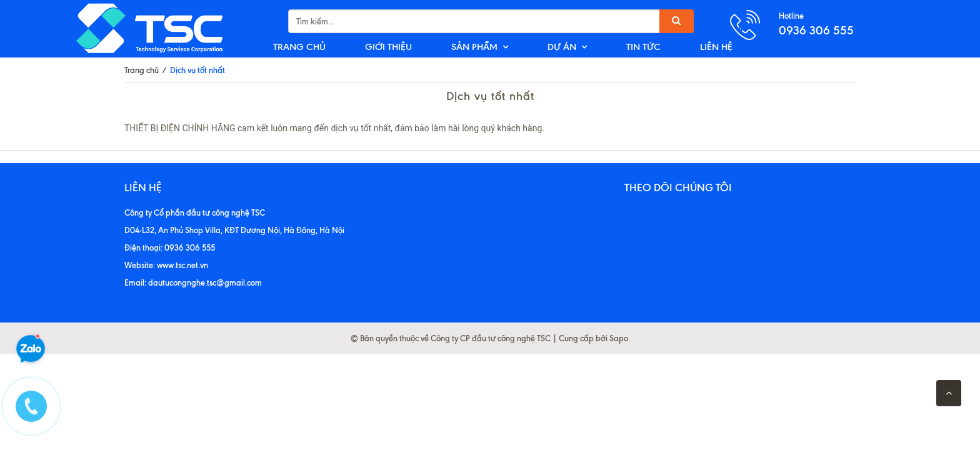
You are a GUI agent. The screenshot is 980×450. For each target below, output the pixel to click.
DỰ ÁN (562, 47)
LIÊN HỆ (716, 47)
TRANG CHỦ (299, 47)
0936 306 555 (816, 30)
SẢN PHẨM (474, 47)
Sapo (619, 338)
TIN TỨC (643, 47)
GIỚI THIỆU (388, 47)
